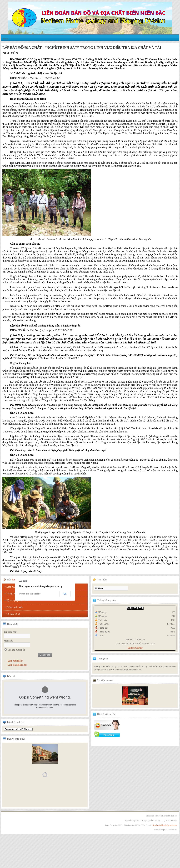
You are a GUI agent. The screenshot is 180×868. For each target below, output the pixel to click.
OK (65, 594)
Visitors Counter (135, 648)
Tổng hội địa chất (18, 729)
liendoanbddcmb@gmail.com (165, 825)
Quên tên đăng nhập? (17, 665)
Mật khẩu (8, 641)
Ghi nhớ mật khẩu (16, 650)
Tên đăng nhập (11, 632)
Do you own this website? (30, 594)
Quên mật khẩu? (15, 661)
